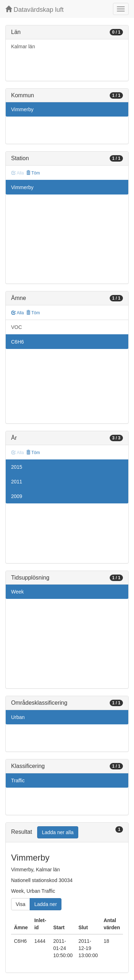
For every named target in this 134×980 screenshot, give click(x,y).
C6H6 (18, 342)
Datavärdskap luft (34, 9)
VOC (16, 327)
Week (18, 592)
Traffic (18, 780)
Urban (18, 717)
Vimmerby (22, 109)
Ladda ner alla (58, 832)
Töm (33, 173)
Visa (21, 904)
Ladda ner (46, 904)
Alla (18, 313)
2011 (17, 482)
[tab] (67, 833)
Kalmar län (23, 46)
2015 (17, 467)
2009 (17, 496)
